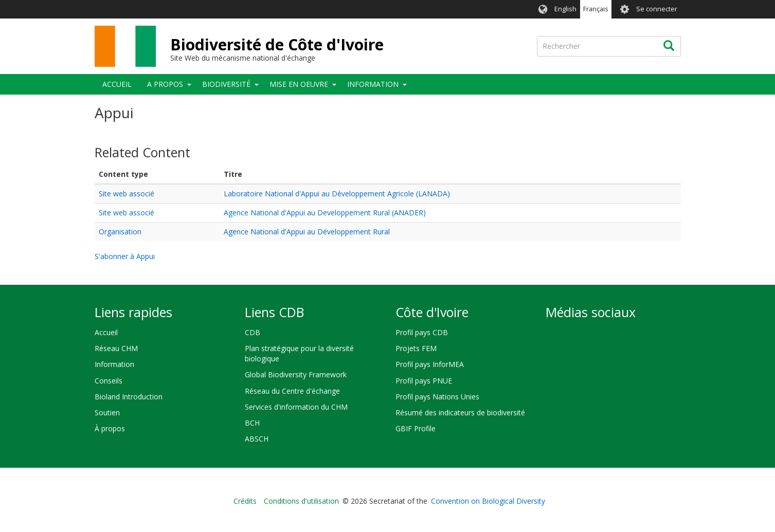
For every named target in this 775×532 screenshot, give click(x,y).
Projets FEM (416, 348)
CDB (253, 332)
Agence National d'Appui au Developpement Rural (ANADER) (325, 213)
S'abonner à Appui (125, 256)
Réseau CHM (116, 348)
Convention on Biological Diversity (488, 501)
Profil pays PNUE (424, 381)
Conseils (109, 381)
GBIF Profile (416, 428)
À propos (110, 428)
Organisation (120, 232)
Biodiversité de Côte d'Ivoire (277, 44)
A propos (165, 84)
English (565, 9)
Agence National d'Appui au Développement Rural (307, 232)
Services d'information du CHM (296, 407)
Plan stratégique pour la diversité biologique (299, 353)
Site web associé (127, 194)
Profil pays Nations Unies (437, 397)
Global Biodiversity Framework (296, 374)
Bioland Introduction (129, 397)
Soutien (107, 412)
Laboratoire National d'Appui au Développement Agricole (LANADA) (337, 194)
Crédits (245, 501)
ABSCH (257, 439)
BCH (252, 423)
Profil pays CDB (422, 332)
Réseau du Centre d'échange (292, 391)
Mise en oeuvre (299, 84)
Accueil (117, 84)
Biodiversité (226, 84)
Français (596, 9)
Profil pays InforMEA (430, 364)
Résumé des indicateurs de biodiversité (460, 412)
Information (373, 84)
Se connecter (657, 9)
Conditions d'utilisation (301, 501)
